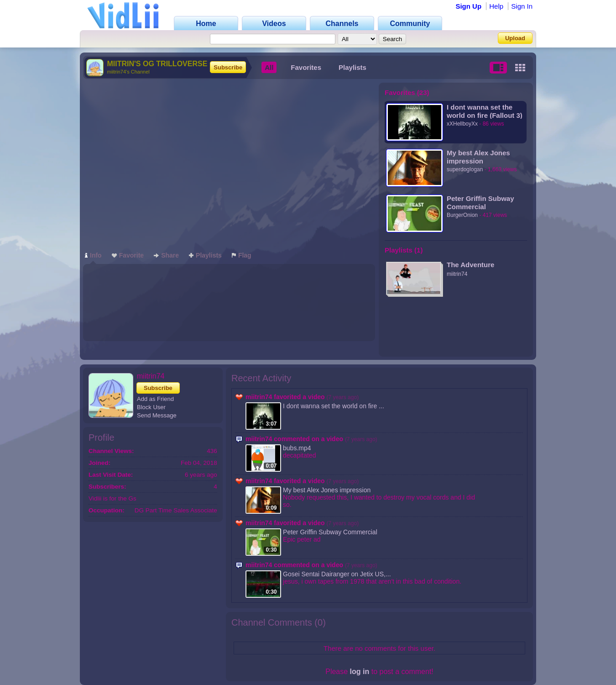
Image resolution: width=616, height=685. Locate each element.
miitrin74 (457, 274)
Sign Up (468, 6)
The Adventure (470, 265)
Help (496, 6)
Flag (242, 255)
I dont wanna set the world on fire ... (334, 406)
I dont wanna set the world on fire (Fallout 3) (485, 111)
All (269, 67)
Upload (515, 38)
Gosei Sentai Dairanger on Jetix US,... (337, 574)
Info (93, 255)
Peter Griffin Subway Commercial (480, 203)
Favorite (128, 255)
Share (166, 255)
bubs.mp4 (297, 448)
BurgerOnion (462, 215)
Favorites (306, 67)
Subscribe (228, 67)
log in (360, 672)
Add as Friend (155, 399)
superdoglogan (465, 169)
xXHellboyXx (462, 124)
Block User (151, 407)
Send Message (157, 415)
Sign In (522, 6)
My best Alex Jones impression (478, 157)
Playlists (352, 67)
